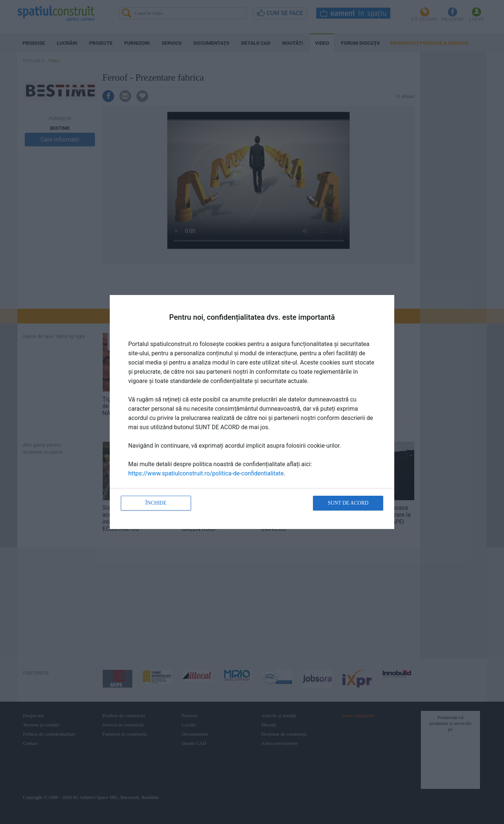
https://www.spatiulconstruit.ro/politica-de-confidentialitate (206, 473)
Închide (156, 503)
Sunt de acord (348, 503)
